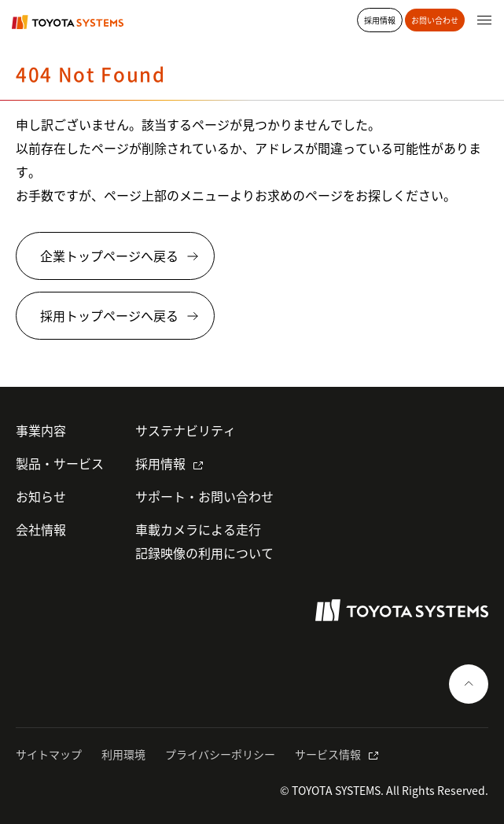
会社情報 (41, 529)
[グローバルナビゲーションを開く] (484, 20)
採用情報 (160, 463)
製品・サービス (60, 463)
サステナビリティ (186, 430)
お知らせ (41, 496)
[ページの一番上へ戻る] (469, 684)
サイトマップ (49, 754)
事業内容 (41, 430)
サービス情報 (328, 754)
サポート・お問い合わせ (204, 496)
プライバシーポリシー (220, 754)
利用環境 (123, 754)
